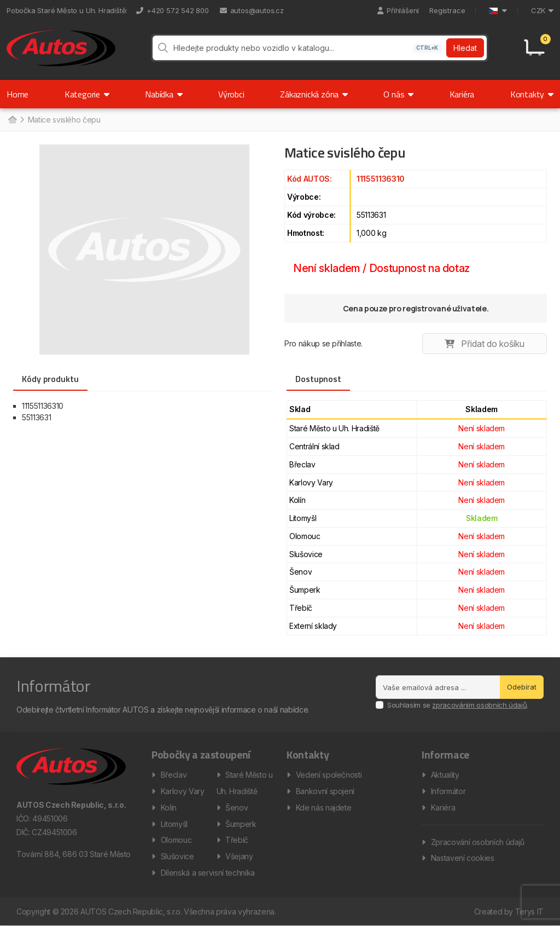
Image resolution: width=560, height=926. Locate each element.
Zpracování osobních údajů (478, 842)
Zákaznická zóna (314, 95)
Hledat (465, 48)
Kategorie (87, 95)
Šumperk (241, 824)
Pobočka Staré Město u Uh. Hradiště (66, 10)
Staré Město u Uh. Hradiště (245, 783)
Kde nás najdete (324, 808)
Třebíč (237, 840)
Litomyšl (174, 824)
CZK (542, 10)
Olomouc (176, 840)
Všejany (239, 857)
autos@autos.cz (252, 10)
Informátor (448, 791)
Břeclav (174, 775)
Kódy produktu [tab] (50, 379)
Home (17, 95)
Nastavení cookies (463, 858)
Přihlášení (398, 10)
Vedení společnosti (329, 775)
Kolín (169, 808)
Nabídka (164, 95)
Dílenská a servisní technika (208, 873)
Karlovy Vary (183, 791)
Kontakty (532, 95)
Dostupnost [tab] (318, 379)
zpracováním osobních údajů (479, 705)
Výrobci (231, 95)
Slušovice (177, 857)
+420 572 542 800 (173, 10)
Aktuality (445, 775)
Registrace (447, 10)
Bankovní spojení (325, 791)
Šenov (237, 808)
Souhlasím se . (458, 705)
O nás (398, 95)
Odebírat (522, 687)
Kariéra (462, 95)
